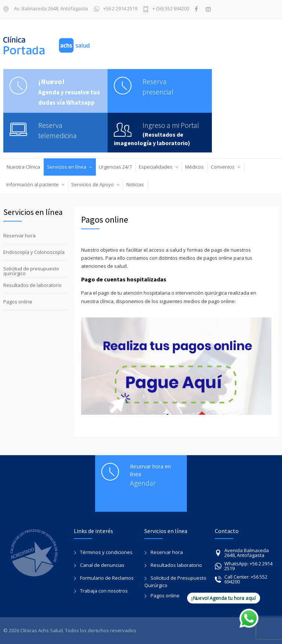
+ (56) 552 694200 (171, 9)
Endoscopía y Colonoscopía (34, 252)
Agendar (143, 483)
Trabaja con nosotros (104, 591)
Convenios (223, 167)
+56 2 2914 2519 (115, 9)
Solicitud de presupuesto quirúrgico (31, 271)
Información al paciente (32, 184)
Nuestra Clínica (23, 167)
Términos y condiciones (106, 552)
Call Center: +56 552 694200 (241, 579)
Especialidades (156, 167)
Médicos (194, 167)
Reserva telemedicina (57, 130)
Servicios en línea (67, 167)
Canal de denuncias (102, 565)
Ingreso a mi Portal (171, 125)
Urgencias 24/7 (115, 167)
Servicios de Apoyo (93, 184)
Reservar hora (19, 235)
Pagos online (18, 302)
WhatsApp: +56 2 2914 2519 (244, 566)
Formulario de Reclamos (107, 578)
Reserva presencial (158, 87)
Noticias (135, 184)
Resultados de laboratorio (32, 285)
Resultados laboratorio (176, 565)
